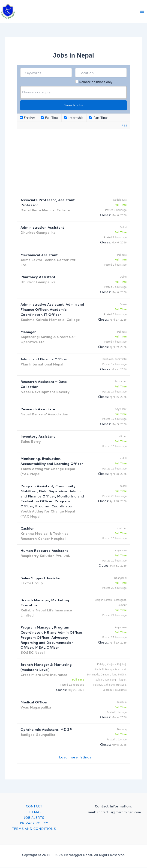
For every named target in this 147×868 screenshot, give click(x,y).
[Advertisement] (73, 162)
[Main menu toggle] (142, 12)
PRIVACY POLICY (34, 823)
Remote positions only (96, 82)
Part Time (98, 118)
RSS (124, 126)
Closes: (105, 215)
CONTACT (34, 807)
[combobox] (73, 93)
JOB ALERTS (34, 818)
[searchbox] (73, 93)
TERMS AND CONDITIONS (34, 829)
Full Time (50, 118)
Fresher (27, 118)
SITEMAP (34, 812)
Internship (74, 118)
